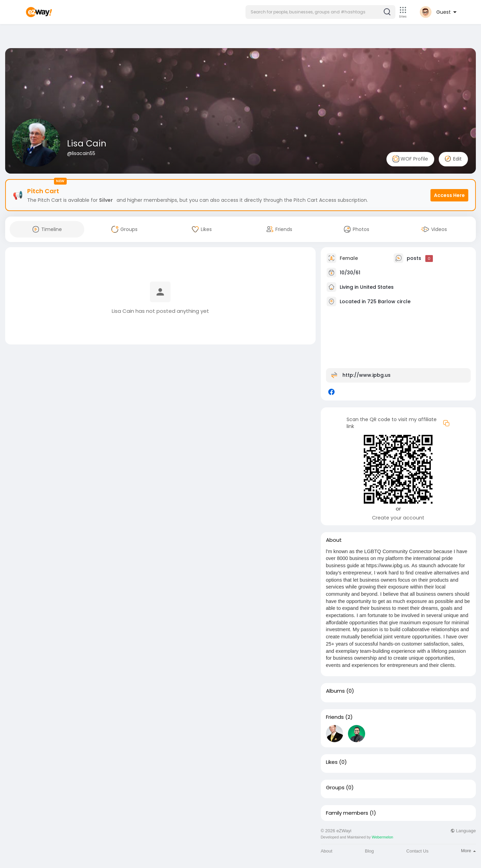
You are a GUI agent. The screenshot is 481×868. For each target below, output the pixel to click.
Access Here (449, 195)
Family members (347, 813)
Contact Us (417, 851)
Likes (332, 762)
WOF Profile (410, 159)
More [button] (468, 851)
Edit (453, 159)
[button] (320, 12)
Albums (335, 691)
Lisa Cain (87, 144)
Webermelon (382, 837)
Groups (335, 788)
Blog (369, 851)
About (327, 851)
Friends (335, 717)
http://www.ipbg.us (367, 375)
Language (463, 831)
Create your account (398, 518)
